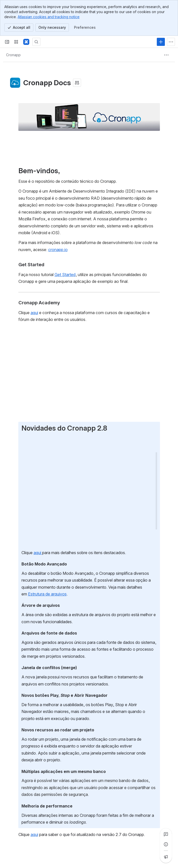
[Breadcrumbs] (13, 55)
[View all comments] (166, 834)
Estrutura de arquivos (47, 594)
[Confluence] (26, 42)
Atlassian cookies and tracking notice (49, 17)
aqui (38, 552)
